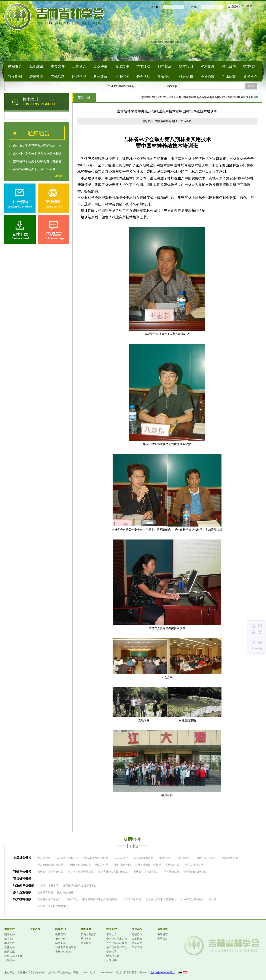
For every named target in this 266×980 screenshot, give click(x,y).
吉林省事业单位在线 (193, 899)
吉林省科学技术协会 (66, 858)
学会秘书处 (113, 956)
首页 (166, 97)
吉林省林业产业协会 (49, 899)
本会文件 (58, 66)
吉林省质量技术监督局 (148, 865)
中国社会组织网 (229, 858)
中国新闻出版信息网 (79, 865)
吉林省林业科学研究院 (50, 872)
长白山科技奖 (89, 934)
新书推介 (250, 77)
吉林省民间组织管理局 (95, 858)
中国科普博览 (183, 858)
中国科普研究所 (170, 872)
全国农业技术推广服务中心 (161, 899)
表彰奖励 (36, 77)
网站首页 (15, 66)
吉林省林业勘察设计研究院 (113, 872)
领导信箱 (186, 77)
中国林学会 (44, 858)
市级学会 (111, 934)
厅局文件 (10, 960)
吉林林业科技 (63, 952)
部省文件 (10, 939)
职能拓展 (79, 77)
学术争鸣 (137, 947)
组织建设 (36, 66)
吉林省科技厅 (173, 865)
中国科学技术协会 (205, 858)
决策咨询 (229, 66)
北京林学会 (72, 899)
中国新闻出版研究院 (195, 872)
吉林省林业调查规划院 (81, 872)
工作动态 (79, 66)
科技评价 (100, 77)
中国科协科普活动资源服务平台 (100, 899)
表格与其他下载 (13, 956)
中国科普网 (164, 858)
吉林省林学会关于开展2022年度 (34, 169)
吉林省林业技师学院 (145, 872)
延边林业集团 (65, 892)
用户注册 (247, 6)
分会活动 (143, 77)
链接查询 (61, 934)
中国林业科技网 (194, 865)
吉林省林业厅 (120, 858)
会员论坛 (207, 77)
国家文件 (10, 934)
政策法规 (10, 952)
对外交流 (207, 66)
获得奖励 (86, 939)
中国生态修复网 (122, 865)
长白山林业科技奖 (117, 943)
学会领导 (111, 952)
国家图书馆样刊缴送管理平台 (80, 886)
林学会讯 (61, 943)
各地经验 (137, 939)
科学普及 (165, 66)
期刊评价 (61, 939)
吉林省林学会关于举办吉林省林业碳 (37, 154)
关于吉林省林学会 (117, 947)
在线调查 (229, 77)
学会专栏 (165, 77)
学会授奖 (86, 943)
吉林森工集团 (45, 892)
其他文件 (10, 947)
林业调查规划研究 (66, 947)
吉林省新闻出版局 (143, 858)
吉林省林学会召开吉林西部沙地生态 (37, 146)
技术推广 (250, 66)
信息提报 (162, 929)
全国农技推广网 (132, 899)
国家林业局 (102, 865)
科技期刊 (15, 77)
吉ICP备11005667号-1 (162, 972)
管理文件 (122, 66)
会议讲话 (100, 66)
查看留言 (162, 939)
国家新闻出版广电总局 (50, 865)
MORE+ (59, 176)
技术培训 (186, 66)
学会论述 (137, 943)
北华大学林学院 (49, 886)
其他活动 (58, 77)
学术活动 (143, 66)
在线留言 (162, 934)
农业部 (212, 899)
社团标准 (122, 77)
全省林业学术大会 (117, 939)
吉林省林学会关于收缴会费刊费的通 (37, 161)
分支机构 (111, 960)
